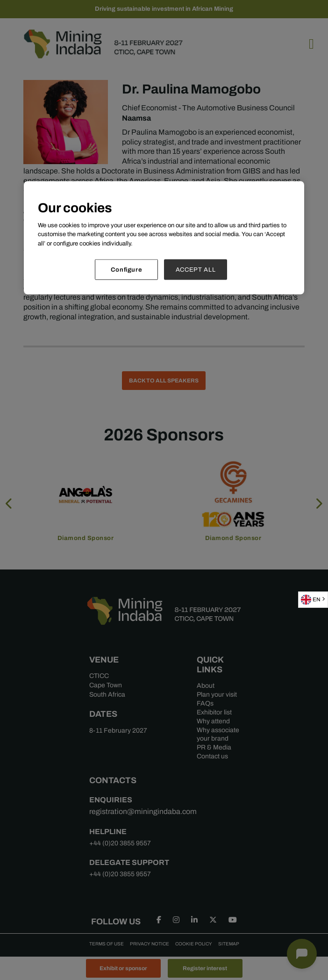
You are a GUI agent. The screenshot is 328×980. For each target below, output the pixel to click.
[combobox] (313, 599)
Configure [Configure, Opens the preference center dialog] (127, 270)
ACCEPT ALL (196, 270)
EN (311, 600)
